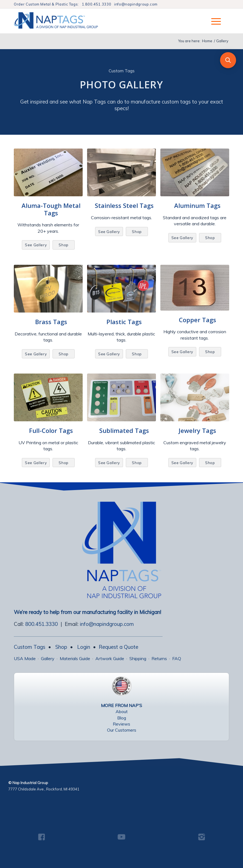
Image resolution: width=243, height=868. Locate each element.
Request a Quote (118, 647)
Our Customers (122, 730)
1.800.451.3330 (96, 4)
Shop (61, 647)
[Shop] (64, 245)
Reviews (121, 724)
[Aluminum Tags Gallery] (195, 172)
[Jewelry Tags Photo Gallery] (195, 397)
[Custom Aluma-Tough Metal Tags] (48, 172)
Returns (159, 658)
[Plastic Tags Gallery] (121, 289)
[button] (228, 60)
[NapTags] (62, 21)
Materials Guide (75, 658)
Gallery (48, 658)
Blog (122, 718)
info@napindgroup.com (136, 4)
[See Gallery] (36, 245)
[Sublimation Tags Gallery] (121, 397)
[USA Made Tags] (122, 686)
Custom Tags (30, 647)
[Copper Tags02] (195, 288)
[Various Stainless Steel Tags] (121, 172)
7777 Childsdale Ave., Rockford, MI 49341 (44, 789)
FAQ (177, 658)
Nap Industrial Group (30, 783)
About (122, 711)
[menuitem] (213, 21)
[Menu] (213, 21)
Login (84, 647)
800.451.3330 (41, 624)
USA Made (25, 658)
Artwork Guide (110, 658)
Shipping (138, 658)
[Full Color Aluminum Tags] (48, 397)
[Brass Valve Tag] (48, 289)
